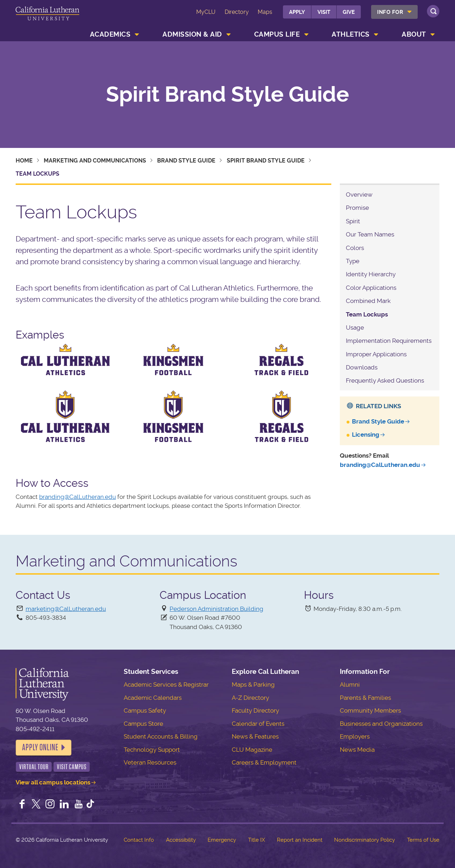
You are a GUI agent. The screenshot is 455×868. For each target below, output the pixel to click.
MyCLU (206, 12)
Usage (355, 328)
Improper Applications (376, 354)
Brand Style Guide (186, 161)
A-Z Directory (250, 698)
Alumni (350, 685)
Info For (390, 12)
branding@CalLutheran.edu (77, 497)
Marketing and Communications (95, 161)
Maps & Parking (253, 685)
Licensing (366, 435)
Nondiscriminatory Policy (365, 840)
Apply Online (40, 747)
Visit (324, 12)
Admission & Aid (192, 34)
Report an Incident (300, 840)
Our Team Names (370, 234)
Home (24, 161)
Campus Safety (145, 710)
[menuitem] (394, 12)
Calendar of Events (258, 724)
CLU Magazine (252, 750)
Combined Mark (368, 301)
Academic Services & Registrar (166, 685)
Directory (237, 12)
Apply (297, 12)
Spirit (353, 221)
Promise (357, 208)
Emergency (222, 840)
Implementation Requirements (389, 341)
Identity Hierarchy (371, 274)
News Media (357, 750)
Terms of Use (423, 840)
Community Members (370, 710)
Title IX (256, 840)
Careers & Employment (264, 762)
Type (353, 261)
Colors (355, 248)
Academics (110, 34)
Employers (355, 736)
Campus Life (277, 34)
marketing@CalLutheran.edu (66, 609)
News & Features (255, 736)
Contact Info (139, 840)
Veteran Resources (150, 762)
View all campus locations (53, 782)
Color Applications (371, 288)
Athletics (351, 34)
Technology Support (152, 750)
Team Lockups (367, 314)
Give (349, 12)
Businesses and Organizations (381, 724)
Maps (265, 12)
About (414, 34)
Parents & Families (365, 698)
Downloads (362, 367)
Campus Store (143, 724)
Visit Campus (72, 767)
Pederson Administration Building (216, 609)
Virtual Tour (34, 767)
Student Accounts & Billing (161, 736)
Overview (359, 195)
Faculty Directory (255, 710)
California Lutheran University (47, 17)
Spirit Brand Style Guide (227, 95)
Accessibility (181, 840)
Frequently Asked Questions (385, 380)
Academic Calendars (153, 698)
